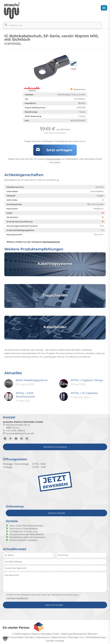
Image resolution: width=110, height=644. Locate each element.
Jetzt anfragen (59, 150)
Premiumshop (53, 159)
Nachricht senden (54, 605)
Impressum (43, 637)
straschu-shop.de (56, 513)
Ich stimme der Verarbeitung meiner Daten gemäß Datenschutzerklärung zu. (41, 595)
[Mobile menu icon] (104, 8)
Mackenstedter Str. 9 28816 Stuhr (16, 426)
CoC (82, 637)
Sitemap (73, 637)
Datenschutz (59, 637)
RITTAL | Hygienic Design (87, 380)
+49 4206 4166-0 (14, 431)
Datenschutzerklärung (17, 598)
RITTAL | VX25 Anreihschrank (25, 395)
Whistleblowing (96, 637)
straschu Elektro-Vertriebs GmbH (40, 634)
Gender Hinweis (55, 641)
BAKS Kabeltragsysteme (32, 380)
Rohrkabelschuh (51, 242)
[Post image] (9, 384)
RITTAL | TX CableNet (84, 393)
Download (17, 637)
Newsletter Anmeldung (55, 447)
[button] (5, 639)
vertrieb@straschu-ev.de (18, 433)
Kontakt (29, 637)
